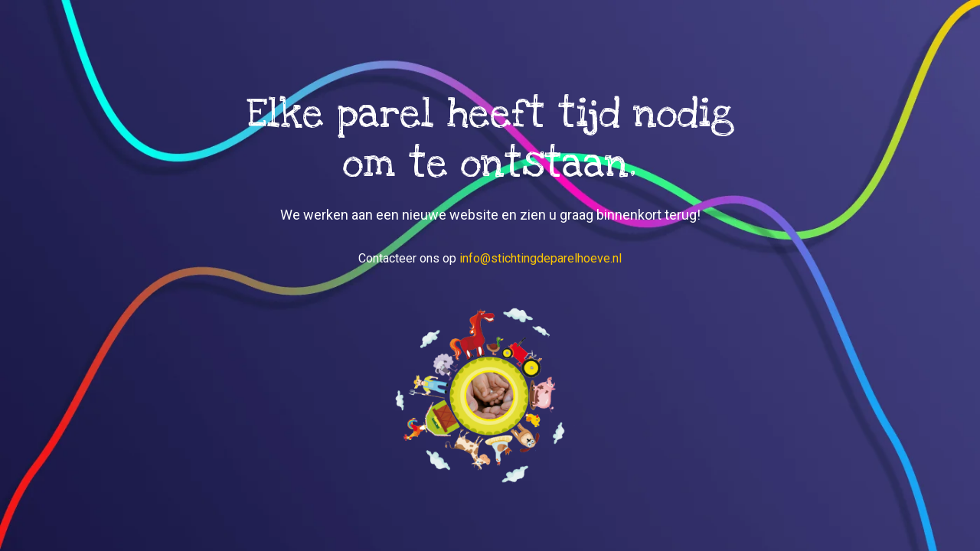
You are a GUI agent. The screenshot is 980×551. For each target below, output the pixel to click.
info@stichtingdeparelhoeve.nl (541, 258)
